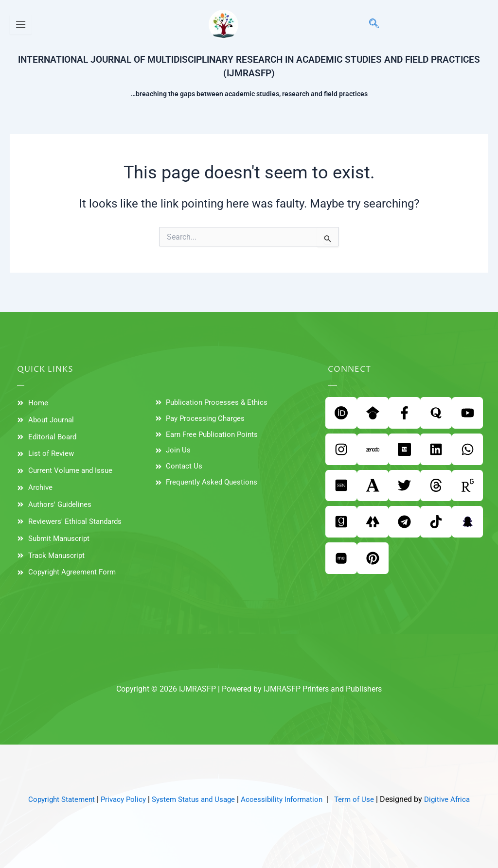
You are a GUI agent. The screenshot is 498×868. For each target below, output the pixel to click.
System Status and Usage (193, 799)
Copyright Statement (54, 799)
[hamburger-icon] (21, 25)
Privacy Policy (119, 799)
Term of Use (361, 799)
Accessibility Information (286, 799)
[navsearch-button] (369, 24)
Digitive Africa (455, 799)
